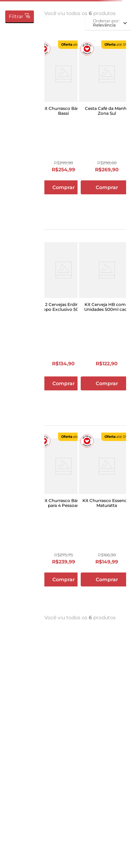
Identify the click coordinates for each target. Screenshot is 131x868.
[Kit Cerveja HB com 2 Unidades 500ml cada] (107, 326)
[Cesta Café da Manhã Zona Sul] (107, 130)
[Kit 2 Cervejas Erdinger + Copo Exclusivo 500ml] (64, 326)
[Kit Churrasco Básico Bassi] (64, 130)
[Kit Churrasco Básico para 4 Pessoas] (64, 522)
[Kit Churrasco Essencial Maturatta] (107, 522)
